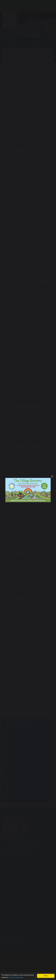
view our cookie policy (16, 978)
